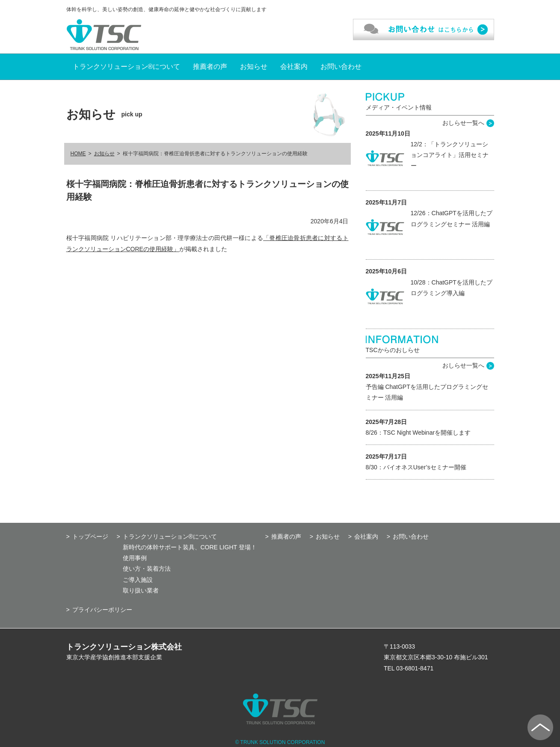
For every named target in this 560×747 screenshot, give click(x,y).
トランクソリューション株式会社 (124, 647)
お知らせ (254, 67)
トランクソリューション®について (127, 67)
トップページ (90, 537)
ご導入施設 (138, 580)
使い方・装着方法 (147, 569)
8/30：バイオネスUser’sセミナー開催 (416, 467)
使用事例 (135, 558)
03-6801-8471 (415, 668)
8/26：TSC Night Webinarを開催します (418, 433)
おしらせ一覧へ (463, 123)
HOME (78, 154)
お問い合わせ (341, 67)
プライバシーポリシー (102, 610)
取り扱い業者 (141, 590)
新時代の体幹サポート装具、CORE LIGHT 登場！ (190, 547)
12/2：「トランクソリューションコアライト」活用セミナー (450, 155)
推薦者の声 (210, 67)
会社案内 (294, 67)
